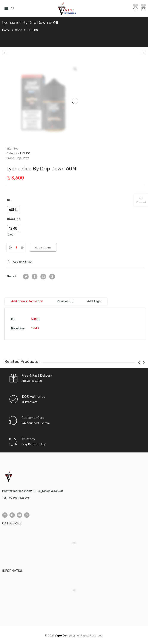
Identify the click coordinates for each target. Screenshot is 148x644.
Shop (19, 30)
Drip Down (22, 158)
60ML (35, 319)
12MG (35, 328)
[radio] (13, 210)
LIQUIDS (33, 30)
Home (6, 30)
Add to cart (43, 248)
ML (9, 200)
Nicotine (14, 219)
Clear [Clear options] (11, 235)
